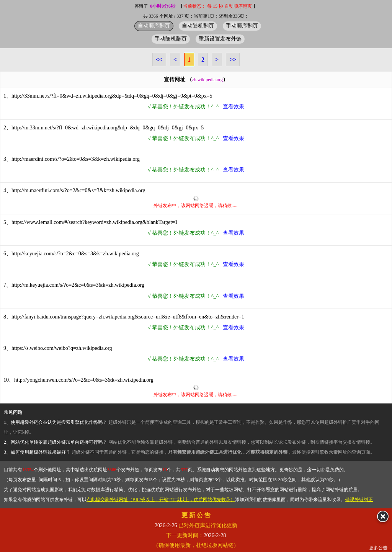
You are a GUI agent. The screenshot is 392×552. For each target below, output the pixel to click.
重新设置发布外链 (220, 39)
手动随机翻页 (171, 39)
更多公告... (380, 548)
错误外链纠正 (359, 500)
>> (233, 60)
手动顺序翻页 (242, 26)
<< (159, 60)
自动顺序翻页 (154, 26)
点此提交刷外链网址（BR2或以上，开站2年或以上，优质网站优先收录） (161, 500)
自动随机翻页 (198, 26)
